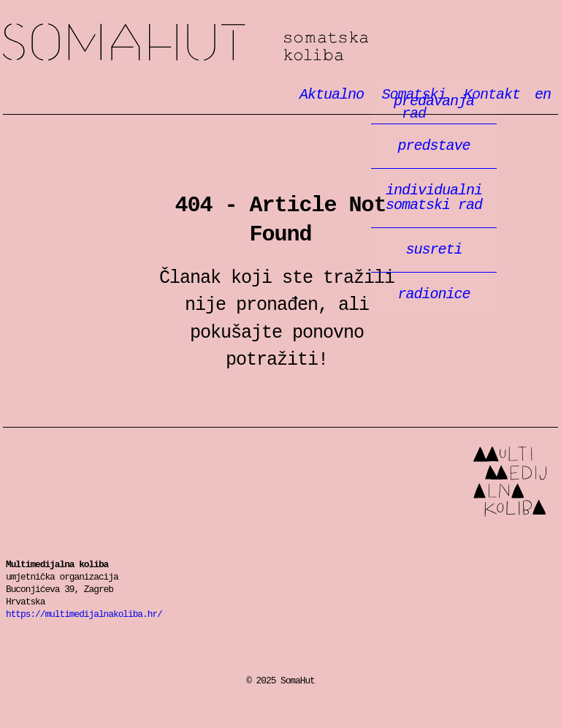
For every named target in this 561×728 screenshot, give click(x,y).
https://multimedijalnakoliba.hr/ (84, 614)
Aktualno (332, 95)
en (543, 95)
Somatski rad (413, 105)
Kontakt (492, 95)
